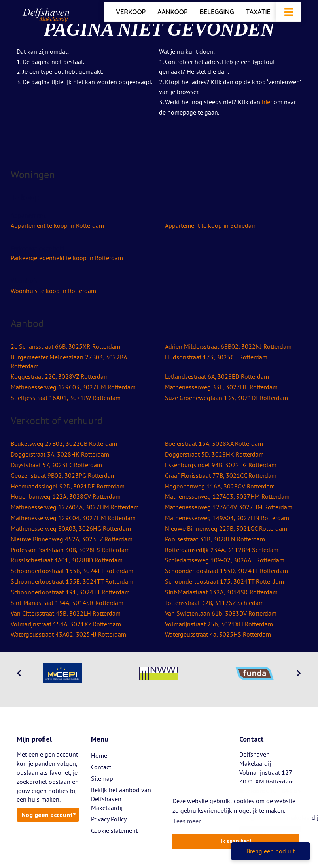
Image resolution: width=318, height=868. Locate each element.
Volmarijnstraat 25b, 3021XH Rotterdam (219, 624)
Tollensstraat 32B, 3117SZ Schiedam (214, 603)
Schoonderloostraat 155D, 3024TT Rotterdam (226, 571)
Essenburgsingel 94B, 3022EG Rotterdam (221, 465)
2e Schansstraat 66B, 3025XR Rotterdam (65, 346)
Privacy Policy (109, 819)
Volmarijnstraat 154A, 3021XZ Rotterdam (66, 624)
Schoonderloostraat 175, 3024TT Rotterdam (224, 581)
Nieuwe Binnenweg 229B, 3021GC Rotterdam (226, 528)
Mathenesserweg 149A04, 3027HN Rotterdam (227, 518)
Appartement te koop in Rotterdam (57, 225)
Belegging (217, 12)
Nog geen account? (49, 815)
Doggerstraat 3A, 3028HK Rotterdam (60, 454)
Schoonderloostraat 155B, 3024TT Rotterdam (72, 571)
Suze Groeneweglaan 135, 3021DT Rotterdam (226, 398)
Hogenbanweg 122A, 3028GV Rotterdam (66, 496)
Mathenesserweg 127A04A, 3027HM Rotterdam (75, 507)
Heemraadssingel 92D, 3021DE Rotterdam (68, 486)
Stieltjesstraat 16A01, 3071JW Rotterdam (66, 398)
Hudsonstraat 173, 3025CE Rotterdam (216, 357)
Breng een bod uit (271, 851)
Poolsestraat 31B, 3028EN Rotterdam (215, 539)
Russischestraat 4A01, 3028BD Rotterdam (67, 560)
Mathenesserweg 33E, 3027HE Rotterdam (221, 387)
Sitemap (102, 778)
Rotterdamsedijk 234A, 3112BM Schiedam (222, 550)
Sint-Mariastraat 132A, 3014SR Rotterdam (221, 592)
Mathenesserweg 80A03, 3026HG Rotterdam (71, 528)
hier (267, 102)
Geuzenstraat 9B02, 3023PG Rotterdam (63, 475)
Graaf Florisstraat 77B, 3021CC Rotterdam (221, 475)
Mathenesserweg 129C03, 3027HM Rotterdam (73, 387)
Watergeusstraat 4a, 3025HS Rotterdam (218, 634)
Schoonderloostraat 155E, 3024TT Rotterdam (72, 581)
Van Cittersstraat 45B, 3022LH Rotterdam (66, 613)
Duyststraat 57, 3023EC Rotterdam (56, 465)
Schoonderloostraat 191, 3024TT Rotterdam (70, 592)
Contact (101, 767)
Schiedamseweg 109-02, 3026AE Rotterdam (225, 560)
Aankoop (172, 12)
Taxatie (258, 12)
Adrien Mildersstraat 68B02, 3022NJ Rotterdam (228, 346)
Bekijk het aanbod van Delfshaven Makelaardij (121, 799)
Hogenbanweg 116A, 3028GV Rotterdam (220, 486)
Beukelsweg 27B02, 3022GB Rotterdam (64, 443)
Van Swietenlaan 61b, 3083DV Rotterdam (221, 613)
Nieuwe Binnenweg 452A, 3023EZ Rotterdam (72, 539)
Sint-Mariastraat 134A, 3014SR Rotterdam (67, 603)
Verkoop (131, 12)
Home (99, 755)
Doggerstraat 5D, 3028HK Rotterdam (214, 454)
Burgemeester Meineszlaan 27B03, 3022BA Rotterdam (69, 362)
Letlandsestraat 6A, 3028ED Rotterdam (217, 376)
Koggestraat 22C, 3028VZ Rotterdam (60, 376)
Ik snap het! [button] (236, 841)
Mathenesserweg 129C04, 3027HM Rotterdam (73, 518)
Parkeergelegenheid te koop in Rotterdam (67, 258)
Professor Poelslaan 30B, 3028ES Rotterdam (70, 550)
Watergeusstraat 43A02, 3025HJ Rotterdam (68, 634)
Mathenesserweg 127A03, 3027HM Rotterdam (227, 496)
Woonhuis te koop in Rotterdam (53, 291)
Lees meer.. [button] (188, 821)
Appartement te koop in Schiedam (211, 225)
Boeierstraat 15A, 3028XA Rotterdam (214, 443)
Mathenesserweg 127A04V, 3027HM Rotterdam (229, 507)
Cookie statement (114, 830)
